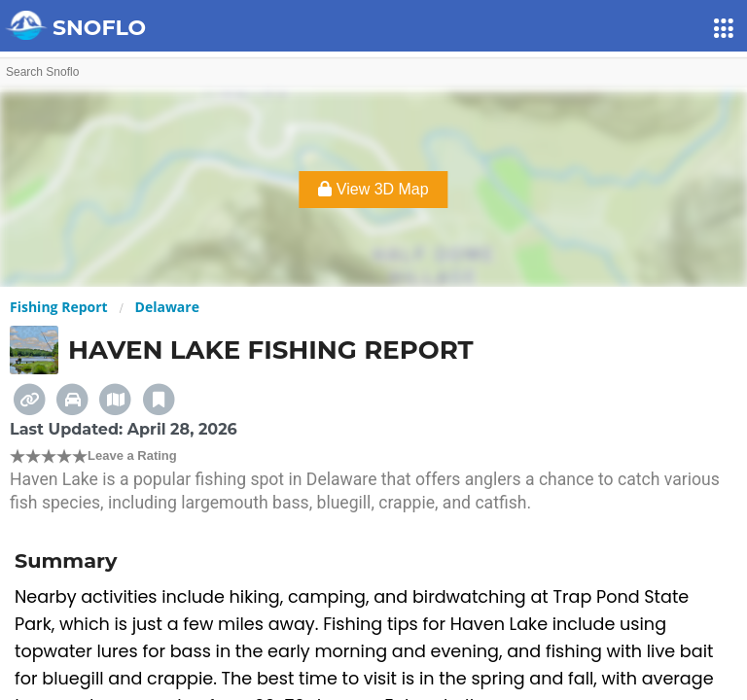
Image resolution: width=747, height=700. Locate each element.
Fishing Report (59, 307)
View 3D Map (373, 189)
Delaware (167, 307)
